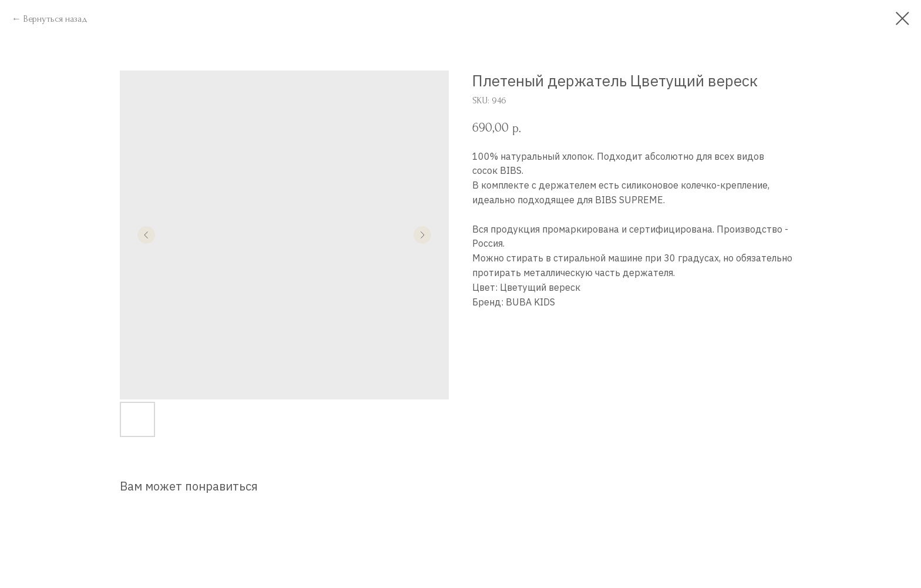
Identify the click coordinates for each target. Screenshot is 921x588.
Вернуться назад (56, 19)
